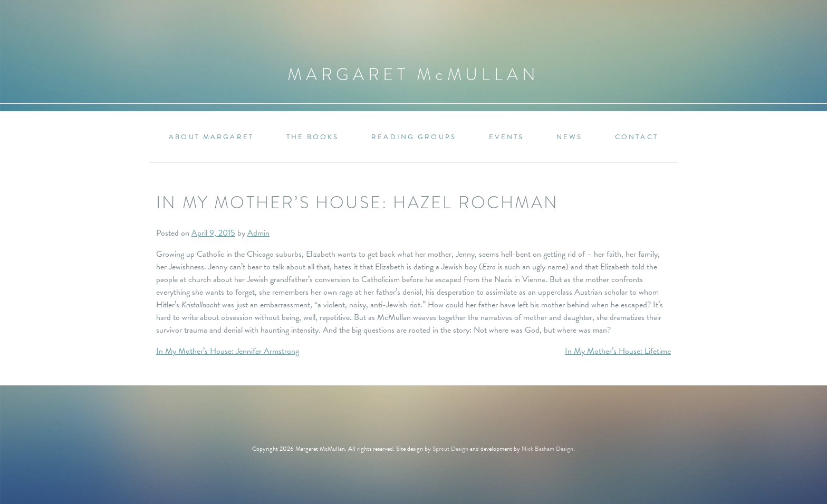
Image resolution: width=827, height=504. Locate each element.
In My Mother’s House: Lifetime (618, 351)
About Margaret (211, 137)
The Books (313, 137)
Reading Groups (414, 137)
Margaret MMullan (413, 75)
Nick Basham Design (547, 449)
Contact (637, 137)
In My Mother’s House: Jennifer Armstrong (228, 351)
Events (507, 137)
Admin (258, 233)
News (569, 137)
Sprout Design (450, 449)
